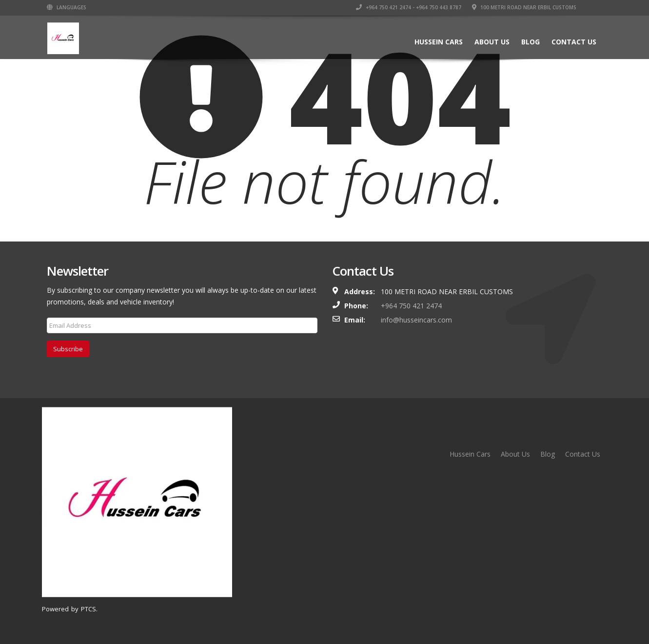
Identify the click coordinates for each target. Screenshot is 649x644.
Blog (531, 42)
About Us (492, 42)
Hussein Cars (439, 42)
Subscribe (68, 349)
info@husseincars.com (416, 320)
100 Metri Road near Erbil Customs (524, 7)
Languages (67, 7)
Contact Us (574, 42)
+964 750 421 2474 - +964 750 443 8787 (409, 7)
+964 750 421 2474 (411, 306)
